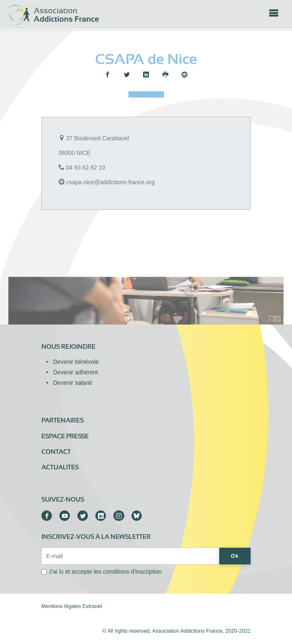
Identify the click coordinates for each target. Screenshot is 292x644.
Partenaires (63, 420)
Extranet (92, 606)
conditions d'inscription (132, 572)
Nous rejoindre (68, 347)
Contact (56, 452)
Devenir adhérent (76, 372)
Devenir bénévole (76, 362)
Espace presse (65, 436)
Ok (235, 556)
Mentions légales (61, 606)
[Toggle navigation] (274, 15)
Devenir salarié (73, 383)
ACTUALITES (60, 467)
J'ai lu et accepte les (105, 572)
